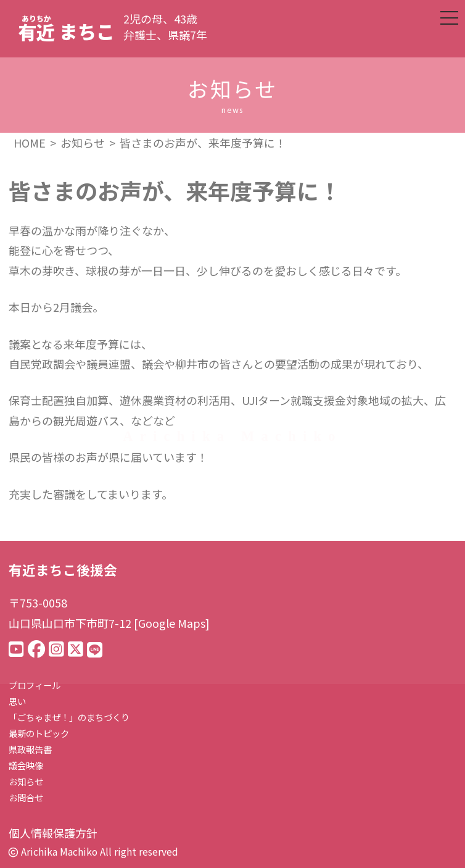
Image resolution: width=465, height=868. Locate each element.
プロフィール (35, 685)
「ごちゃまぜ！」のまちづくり (69, 717)
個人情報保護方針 (53, 833)
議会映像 (26, 765)
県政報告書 (30, 749)
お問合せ (26, 797)
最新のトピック (39, 733)
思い (17, 701)
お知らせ (26, 781)
